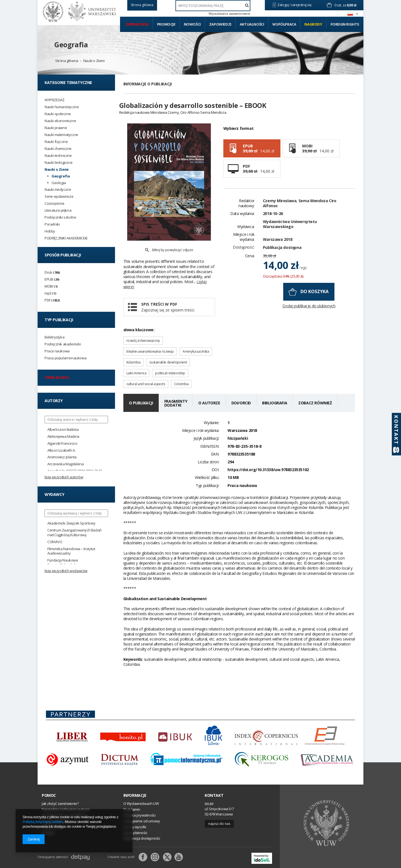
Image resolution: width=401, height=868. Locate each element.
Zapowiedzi (220, 24)
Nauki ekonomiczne (60, 121)
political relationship (170, 360)
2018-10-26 (273, 223)
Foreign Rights (345, 24)
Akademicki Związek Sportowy (71, 523)
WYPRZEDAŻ (54, 100)
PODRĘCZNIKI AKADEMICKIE (66, 238)
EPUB (52, 279)
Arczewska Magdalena (65, 464)
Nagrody (313, 24)
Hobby (50, 231)
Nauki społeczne (58, 114)
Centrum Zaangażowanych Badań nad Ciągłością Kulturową (74, 533)
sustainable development (168, 349)
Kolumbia (134, 349)
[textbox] (213, 6)
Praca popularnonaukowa (65, 358)
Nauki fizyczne (56, 142)
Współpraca (284, 24)
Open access (137, 24)
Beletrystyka (54, 337)
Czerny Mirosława (280, 210)
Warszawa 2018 (278, 249)
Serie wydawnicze (59, 196)
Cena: (250, 265)
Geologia (59, 183)
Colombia (181, 371)
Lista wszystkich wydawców (66, 571)
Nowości (192, 24)
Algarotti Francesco (62, 443)
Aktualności (252, 24)
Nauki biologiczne (58, 163)
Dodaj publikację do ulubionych (309, 316)
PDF (52, 300)
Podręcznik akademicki (63, 344)
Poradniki (52, 224)
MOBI (51, 286)
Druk (52, 272)
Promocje (166, 24)
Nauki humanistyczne (62, 107)
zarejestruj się (302, 5)
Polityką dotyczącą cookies (43, 822)
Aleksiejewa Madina (63, 437)
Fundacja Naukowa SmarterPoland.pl (63, 563)
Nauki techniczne (58, 156)
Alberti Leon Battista (63, 430)
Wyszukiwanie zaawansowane (229, 14)
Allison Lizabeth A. (61, 450)
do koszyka (315, 301)
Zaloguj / (284, 5)
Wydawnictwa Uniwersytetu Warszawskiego (290, 234)
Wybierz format (238, 138)
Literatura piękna (58, 210)
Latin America (136, 360)
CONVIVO (55, 542)
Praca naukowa (57, 351)
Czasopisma (54, 203)
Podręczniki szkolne (60, 217)
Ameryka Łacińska (196, 339)
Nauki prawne (56, 128)
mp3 (50, 293)
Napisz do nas (219, 811)
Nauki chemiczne (58, 149)
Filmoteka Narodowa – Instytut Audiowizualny (71, 551)
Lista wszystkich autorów (64, 477)
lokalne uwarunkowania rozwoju (150, 339)
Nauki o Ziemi (94, 61)
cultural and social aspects (146, 371)
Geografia (71, 44)
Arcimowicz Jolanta (62, 457)
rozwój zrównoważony (143, 328)
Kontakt (214, 783)
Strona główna (67, 61)
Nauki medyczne (58, 190)
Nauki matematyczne (61, 135)
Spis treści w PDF (176, 294)
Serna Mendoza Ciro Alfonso (300, 213)
